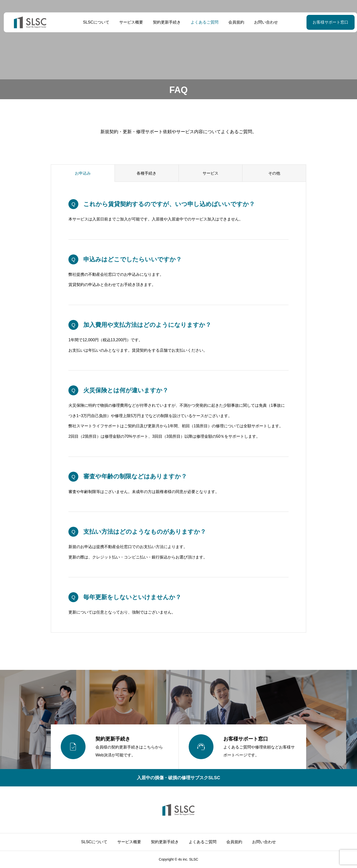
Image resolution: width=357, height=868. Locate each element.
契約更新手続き (165, 22)
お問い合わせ (264, 22)
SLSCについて (94, 22)
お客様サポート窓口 (318, 22)
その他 (274, 173)
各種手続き (147, 173)
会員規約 (234, 22)
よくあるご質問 (203, 22)
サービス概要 (129, 22)
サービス (210, 173)
